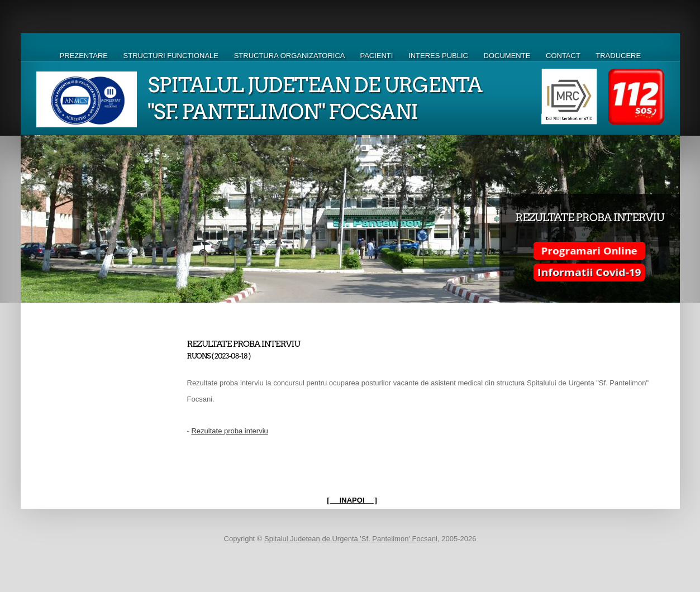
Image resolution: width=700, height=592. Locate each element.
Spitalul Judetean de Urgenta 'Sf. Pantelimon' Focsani (351, 539)
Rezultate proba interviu (229, 431)
